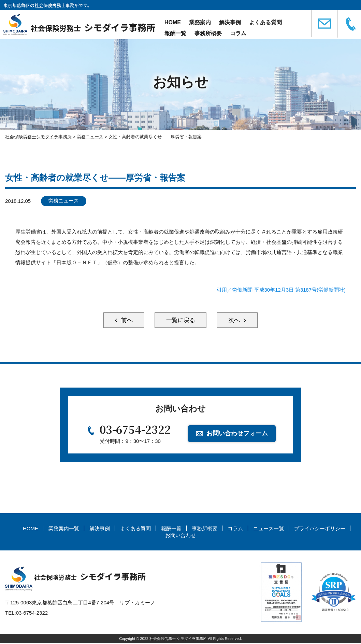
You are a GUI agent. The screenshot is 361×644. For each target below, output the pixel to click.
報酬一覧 (175, 33)
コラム (238, 33)
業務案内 (200, 22)
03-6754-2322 (135, 430)
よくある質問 (265, 22)
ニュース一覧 (269, 529)
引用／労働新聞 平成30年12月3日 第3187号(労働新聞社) (281, 290)
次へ (238, 320)
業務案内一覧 (64, 529)
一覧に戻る (180, 320)
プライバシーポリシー (320, 529)
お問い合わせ (180, 536)
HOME (173, 22)
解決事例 (230, 22)
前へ (123, 320)
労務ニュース (64, 201)
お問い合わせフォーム (237, 434)
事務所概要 (208, 33)
